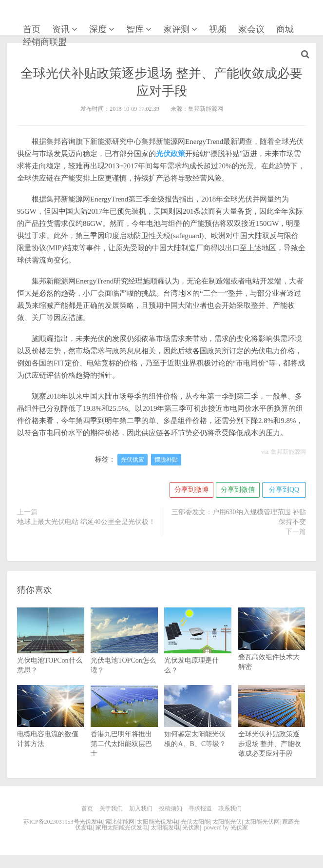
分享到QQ (284, 490)
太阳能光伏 (227, 822)
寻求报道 (200, 808)
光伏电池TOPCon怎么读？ (124, 651)
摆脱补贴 (166, 460)
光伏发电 (91, 822)
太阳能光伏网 (262, 822)
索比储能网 (120, 822)
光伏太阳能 (195, 822)
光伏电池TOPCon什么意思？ (51, 651)
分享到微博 (191, 490)
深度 (98, 29)
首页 (32, 29)
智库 (135, 29)
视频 (218, 29)
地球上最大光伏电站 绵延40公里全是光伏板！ (86, 522)
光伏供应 (133, 460)
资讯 (61, 29)
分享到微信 (238, 490)
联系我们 (230, 808)
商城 (285, 29)
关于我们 (111, 808)
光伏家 (36, 17)
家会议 (251, 29)
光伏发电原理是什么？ (198, 651)
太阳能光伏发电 (157, 822)
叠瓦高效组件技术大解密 (272, 648)
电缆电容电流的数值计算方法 (51, 726)
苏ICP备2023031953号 (51, 822)
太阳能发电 (165, 828)
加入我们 (141, 808)
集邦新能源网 (288, 452)
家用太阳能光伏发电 (122, 828)
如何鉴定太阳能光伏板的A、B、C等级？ (198, 726)
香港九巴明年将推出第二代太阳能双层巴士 (124, 730)
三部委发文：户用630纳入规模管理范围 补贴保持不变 (239, 517)
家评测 (176, 29)
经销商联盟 (45, 42)
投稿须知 (171, 808)
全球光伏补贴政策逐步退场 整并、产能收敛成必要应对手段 (272, 730)
